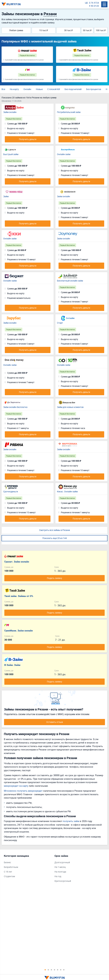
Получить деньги (28, 139)
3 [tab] (51, 970)
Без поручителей (73, 89)
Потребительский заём (69, 112)
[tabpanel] (28, 867)
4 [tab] (55, 970)
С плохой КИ (54, 89)
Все (3, 89)
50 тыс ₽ (87, 30)
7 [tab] (64, 970)
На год (58, 876)
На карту (14, 89)
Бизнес (7, 862)
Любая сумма (16, 30)
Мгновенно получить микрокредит (23, 791)
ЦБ (86, 3)
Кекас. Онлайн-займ (67, 491)
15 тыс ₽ (44, 30)
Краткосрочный (63, 881)
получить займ (71, 821)
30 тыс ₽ (68, 30)
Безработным (11, 867)
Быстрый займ (11, 154)
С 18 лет (8, 872)
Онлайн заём (10, 238)
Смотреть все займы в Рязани (55, 530)
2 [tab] (48, 970)
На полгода (60, 872)
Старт (60, 323)
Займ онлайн (10, 112)
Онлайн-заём (64, 154)
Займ (6, 196)
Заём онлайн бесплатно (15, 407)
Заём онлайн (64, 196)
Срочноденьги (11, 491)
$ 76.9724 (94, 3)
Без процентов (94, 89)
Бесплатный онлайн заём (70, 281)
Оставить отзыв (55, 722)
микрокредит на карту (16, 786)
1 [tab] (45, 970)
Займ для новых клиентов (70, 407)
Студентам (9, 876)
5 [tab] (58, 970)
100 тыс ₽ (101, 30)
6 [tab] (61, 970)
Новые (39, 89)
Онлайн (27, 89)
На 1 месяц (60, 867)
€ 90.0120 (94, 6)
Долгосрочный (62, 862)
